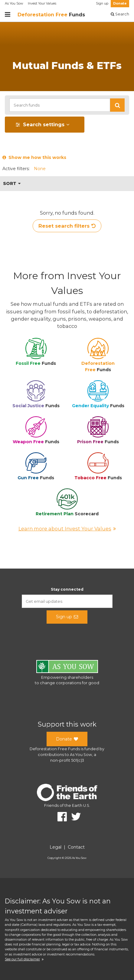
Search (120, 14)
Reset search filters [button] (67, 226)
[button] (117, 105)
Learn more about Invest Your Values (67, 529)
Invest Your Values (42, 3)
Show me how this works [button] (34, 157)
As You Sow (14, 3)
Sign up (102, 3)
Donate (120, 3)
